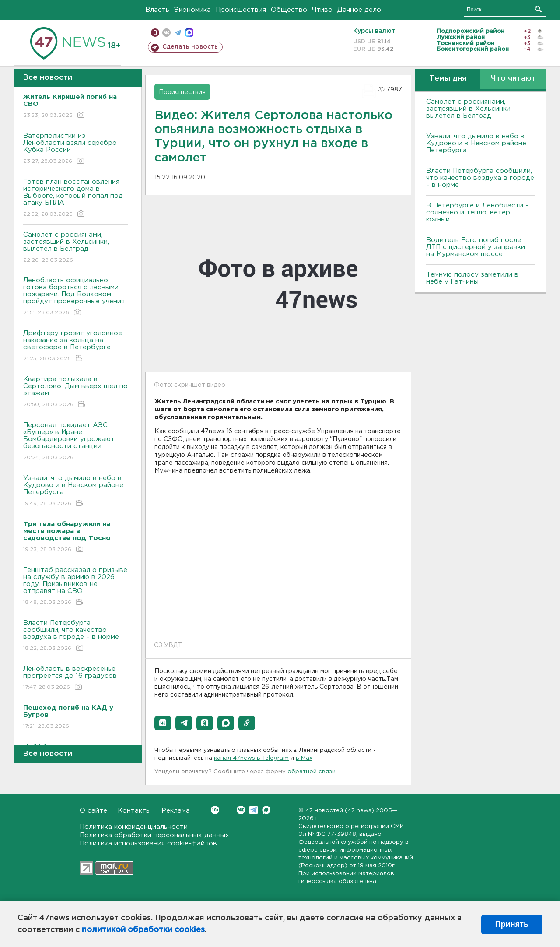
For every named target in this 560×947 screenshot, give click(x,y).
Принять (512, 924)
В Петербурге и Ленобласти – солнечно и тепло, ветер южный (478, 212)
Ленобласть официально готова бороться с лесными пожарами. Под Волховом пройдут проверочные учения (75, 297)
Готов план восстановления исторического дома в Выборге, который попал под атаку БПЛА (75, 198)
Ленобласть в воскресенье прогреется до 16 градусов (75, 679)
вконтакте (166, 33)
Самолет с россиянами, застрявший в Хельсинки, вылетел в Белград (75, 248)
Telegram (254, 810)
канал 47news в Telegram (251, 758)
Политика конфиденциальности (134, 827)
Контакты (134, 811)
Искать (538, 9)
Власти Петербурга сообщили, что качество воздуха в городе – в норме (75, 636)
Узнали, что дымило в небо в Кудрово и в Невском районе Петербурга (75, 491)
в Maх (304, 758)
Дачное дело (359, 10)
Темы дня (448, 79)
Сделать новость (190, 47)
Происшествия (241, 10)
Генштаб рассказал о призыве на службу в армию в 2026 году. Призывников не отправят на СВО (75, 587)
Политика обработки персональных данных (154, 835)
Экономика (192, 10)
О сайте (93, 811)
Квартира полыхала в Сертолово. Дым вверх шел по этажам (75, 392)
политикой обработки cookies (143, 930)
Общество (289, 10)
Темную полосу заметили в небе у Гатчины (472, 278)
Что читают (513, 79)
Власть (157, 10)
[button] (163, 723)
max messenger (189, 33)
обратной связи (311, 772)
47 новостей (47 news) (340, 811)
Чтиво (322, 10)
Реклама (176, 811)
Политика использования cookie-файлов (148, 844)
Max (266, 810)
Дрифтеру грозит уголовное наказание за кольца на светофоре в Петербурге (75, 346)
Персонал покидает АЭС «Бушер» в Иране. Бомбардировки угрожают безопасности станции (75, 442)
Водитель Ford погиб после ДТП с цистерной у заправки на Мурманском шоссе (476, 247)
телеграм (178, 33)
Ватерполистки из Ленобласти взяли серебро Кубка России (75, 149)
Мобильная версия (155, 33)
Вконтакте (215, 810)
